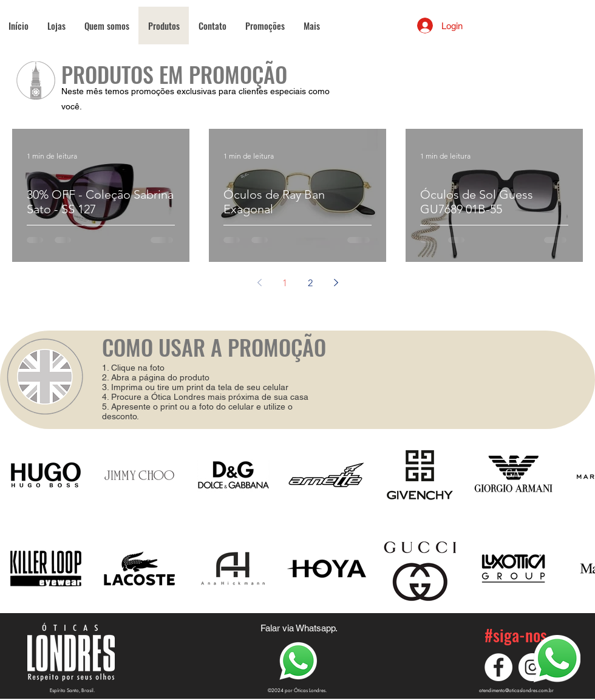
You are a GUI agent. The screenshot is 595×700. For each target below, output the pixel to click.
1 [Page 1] (285, 283)
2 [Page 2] (310, 283)
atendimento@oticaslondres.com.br (516, 690)
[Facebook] (498, 667)
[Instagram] (532, 667)
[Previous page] (259, 283)
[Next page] (336, 283)
